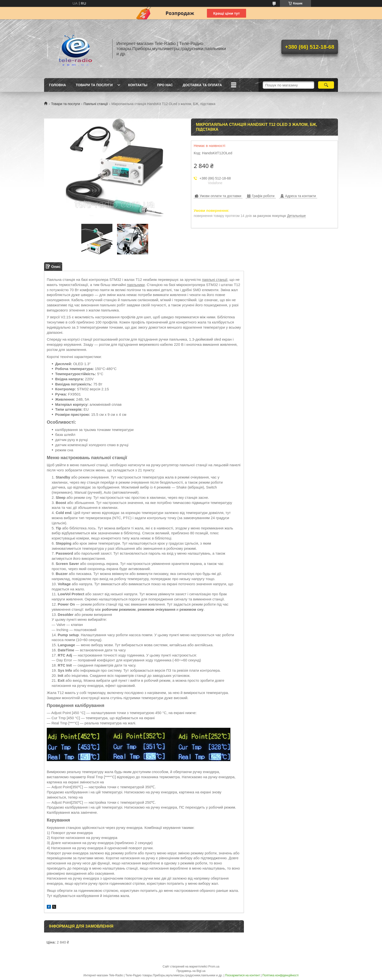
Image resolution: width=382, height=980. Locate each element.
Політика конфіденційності (281, 975)
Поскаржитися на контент (242, 975)
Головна (57, 85)
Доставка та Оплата (202, 85)
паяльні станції (215, 280)
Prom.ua (214, 967)
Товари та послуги (94, 85)
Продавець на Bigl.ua (191, 971)
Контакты (138, 85)
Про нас (165, 85)
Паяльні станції (96, 104)
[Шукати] (326, 85)
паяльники (136, 285)
